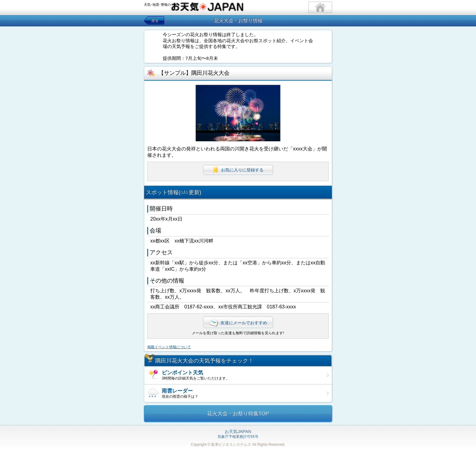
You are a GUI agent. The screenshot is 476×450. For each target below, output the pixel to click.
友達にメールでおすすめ (238, 323)
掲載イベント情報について (169, 347)
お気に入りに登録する (238, 170)
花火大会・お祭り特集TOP (238, 414)
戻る (155, 21)
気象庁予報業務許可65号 (238, 434)
